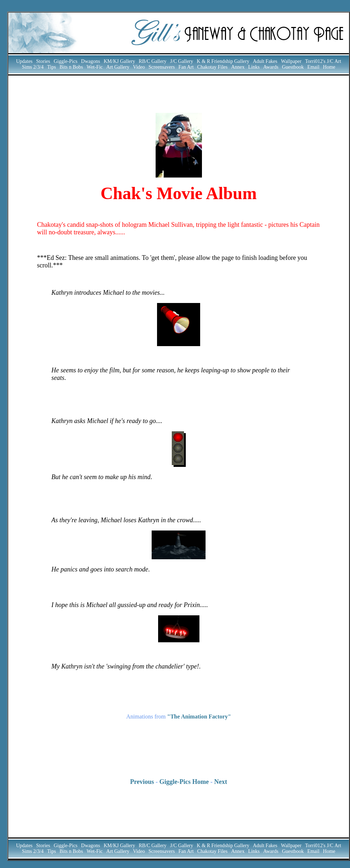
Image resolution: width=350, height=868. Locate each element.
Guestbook (293, 67)
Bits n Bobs (71, 67)
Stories (43, 61)
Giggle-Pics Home (184, 782)
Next (221, 782)
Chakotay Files (212, 67)
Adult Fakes (265, 61)
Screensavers (162, 67)
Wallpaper (291, 61)
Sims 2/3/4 (33, 67)
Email (313, 67)
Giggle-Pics (65, 61)
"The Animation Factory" (199, 717)
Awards (271, 67)
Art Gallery (118, 67)
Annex (238, 67)
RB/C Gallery (153, 61)
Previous (142, 782)
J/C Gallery (181, 61)
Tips (51, 67)
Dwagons (91, 61)
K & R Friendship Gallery (223, 61)
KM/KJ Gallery (119, 61)
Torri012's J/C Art (323, 61)
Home (329, 67)
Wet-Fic (95, 67)
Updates (24, 61)
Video (139, 67)
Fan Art (186, 67)
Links (254, 67)
